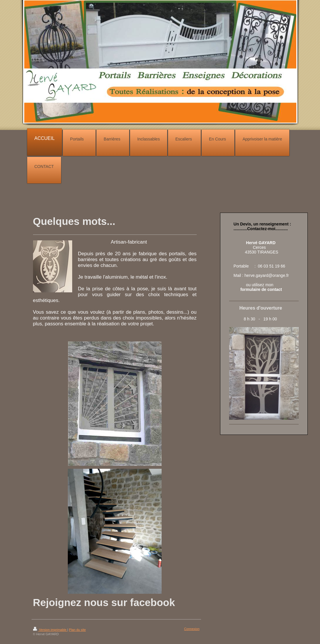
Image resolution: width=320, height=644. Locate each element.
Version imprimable (50, 630)
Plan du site (77, 630)
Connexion (192, 629)
